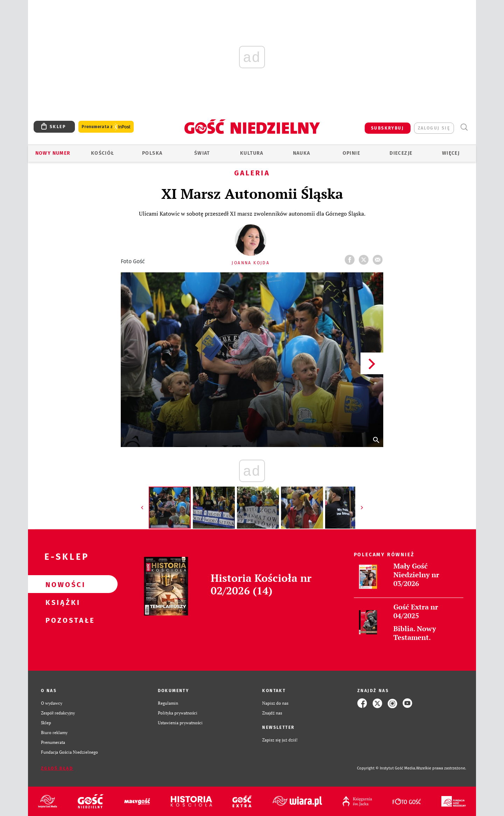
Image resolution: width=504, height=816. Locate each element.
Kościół (103, 153)
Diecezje (401, 153)
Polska (152, 153)
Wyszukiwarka (464, 127)
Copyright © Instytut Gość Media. (387, 768)
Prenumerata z (106, 127)
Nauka (302, 153)
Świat (202, 153)
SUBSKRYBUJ (387, 128)
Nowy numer (53, 153)
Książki (62, 602)
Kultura (252, 153)
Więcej (451, 153)
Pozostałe (62, 620)
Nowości (62, 584)
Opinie (351, 153)
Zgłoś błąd (57, 768)
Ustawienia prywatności (180, 723)
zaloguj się (434, 128)
